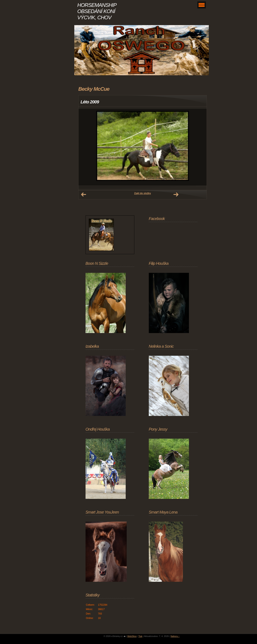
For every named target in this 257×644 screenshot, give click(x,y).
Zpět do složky (142, 193)
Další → (176, 195)
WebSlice (132, 636)
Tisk (140, 636)
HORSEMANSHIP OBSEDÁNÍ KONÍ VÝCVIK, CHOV (97, 11)
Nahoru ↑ (175, 636)
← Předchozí (84, 195)
